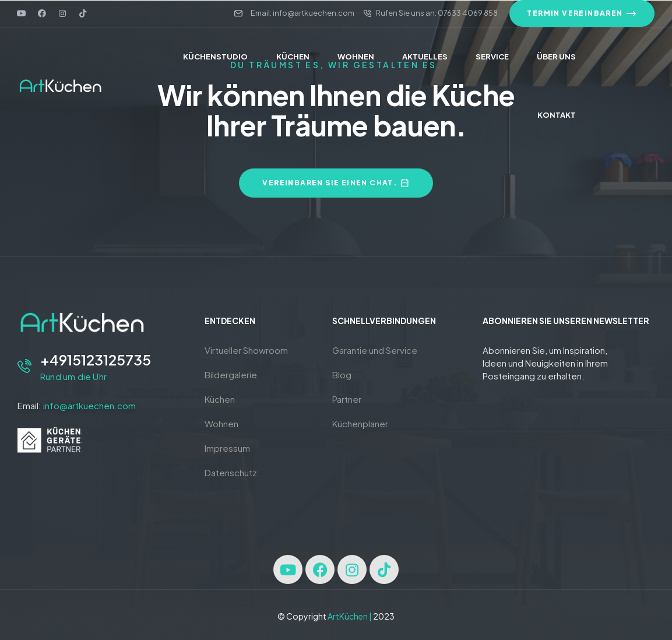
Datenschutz (231, 472)
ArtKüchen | (350, 616)
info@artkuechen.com (89, 405)
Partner (347, 399)
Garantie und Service (375, 350)
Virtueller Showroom (246, 350)
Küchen (220, 399)
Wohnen (221, 423)
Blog (342, 374)
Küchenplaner (360, 423)
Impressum (227, 448)
